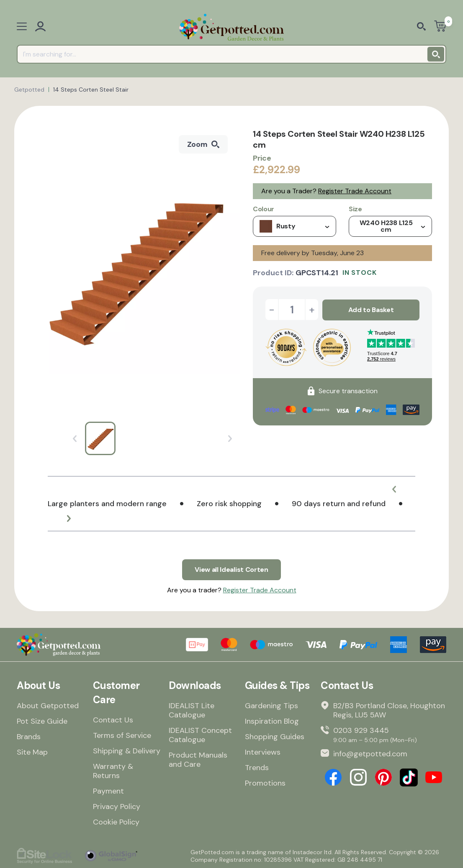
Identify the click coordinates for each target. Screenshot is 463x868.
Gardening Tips (271, 705)
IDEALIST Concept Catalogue (200, 735)
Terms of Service (122, 735)
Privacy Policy (117, 806)
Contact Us (113, 719)
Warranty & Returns (113, 771)
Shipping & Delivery (127, 750)
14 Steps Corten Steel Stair (91, 90)
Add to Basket (371, 309)
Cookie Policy (116, 822)
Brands (29, 736)
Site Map (32, 752)
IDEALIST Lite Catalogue (192, 710)
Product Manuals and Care (198, 759)
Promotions (265, 783)
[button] (394, 489)
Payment (108, 791)
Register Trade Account (355, 191)
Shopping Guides (275, 736)
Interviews (263, 752)
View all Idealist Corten (231, 570)
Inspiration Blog (272, 721)
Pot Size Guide (42, 721)
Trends (257, 767)
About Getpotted (48, 705)
